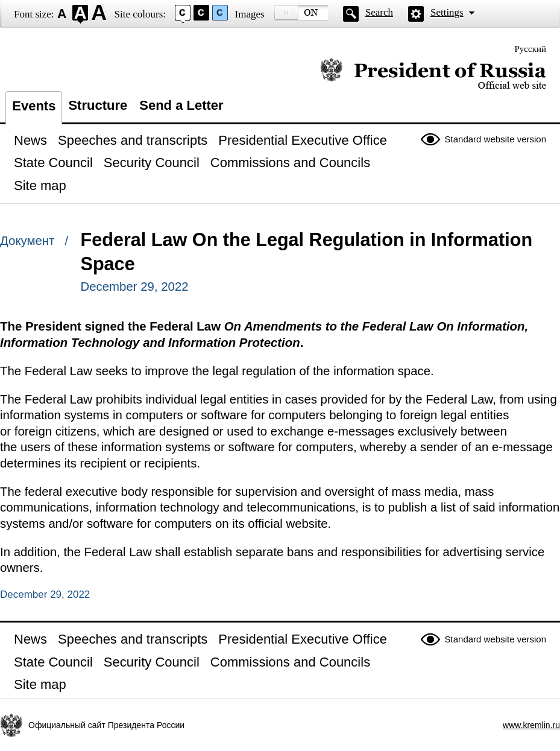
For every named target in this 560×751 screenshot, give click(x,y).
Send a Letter (181, 105)
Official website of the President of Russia (433, 74)
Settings (447, 12)
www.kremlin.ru (531, 725)
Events (34, 106)
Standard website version (496, 139)
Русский (531, 49)
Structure (98, 105)
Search (379, 12)
